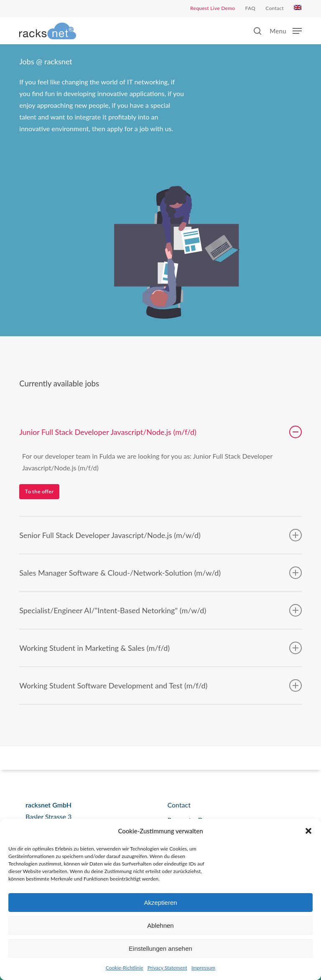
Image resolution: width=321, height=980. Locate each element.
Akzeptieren (160, 903)
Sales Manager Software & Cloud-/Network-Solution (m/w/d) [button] (160, 573)
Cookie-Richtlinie (125, 968)
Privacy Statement (167, 968)
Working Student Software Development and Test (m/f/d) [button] (160, 685)
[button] (308, 831)
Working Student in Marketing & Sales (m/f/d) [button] (160, 648)
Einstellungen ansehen (160, 948)
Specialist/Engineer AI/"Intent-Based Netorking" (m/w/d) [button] (160, 610)
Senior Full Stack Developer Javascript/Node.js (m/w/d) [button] (160, 535)
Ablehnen (160, 925)
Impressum (203, 968)
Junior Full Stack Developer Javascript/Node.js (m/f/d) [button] (160, 432)
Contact (179, 805)
